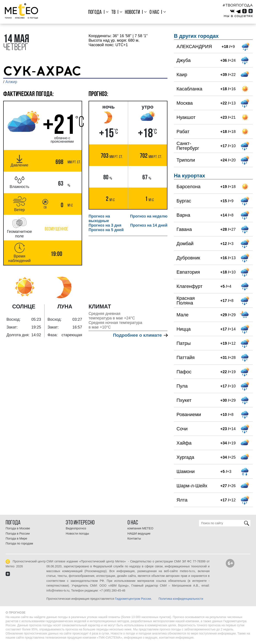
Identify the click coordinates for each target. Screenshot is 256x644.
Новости (132, 12)
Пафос (184, 372)
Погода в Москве (18, 528)
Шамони (186, 471)
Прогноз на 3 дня (105, 225)
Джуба (184, 60)
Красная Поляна (186, 301)
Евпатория (188, 272)
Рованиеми (189, 414)
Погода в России (18, 534)
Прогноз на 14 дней (149, 225)
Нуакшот (186, 117)
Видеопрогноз (76, 528)
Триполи (186, 160)
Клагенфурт (189, 286)
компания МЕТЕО (140, 528)
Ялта (182, 500)
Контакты (134, 538)
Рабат (183, 132)
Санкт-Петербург (188, 146)
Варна (183, 215)
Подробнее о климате (140, 335)
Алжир (11, 82)
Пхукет (184, 400)
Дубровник (188, 258)
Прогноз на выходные (99, 219)
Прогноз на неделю (149, 216)
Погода (95, 12)
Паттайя (186, 358)
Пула (182, 386)
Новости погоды (77, 534)
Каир (182, 75)
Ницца (184, 329)
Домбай (185, 244)
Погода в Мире (16, 538)
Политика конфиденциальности (181, 599)
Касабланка (189, 89)
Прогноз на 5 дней (106, 230)
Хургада (185, 457)
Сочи (182, 429)
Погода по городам (19, 543)
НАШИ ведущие (139, 534)
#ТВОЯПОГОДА (238, 5)
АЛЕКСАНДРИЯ (194, 47)
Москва (185, 103)
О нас (154, 12)
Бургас (184, 201)
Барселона (188, 187)
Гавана (184, 229)
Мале (183, 315)
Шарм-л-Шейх (192, 486)
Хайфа (184, 443)
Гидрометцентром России (133, 599)
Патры (184, 343)
